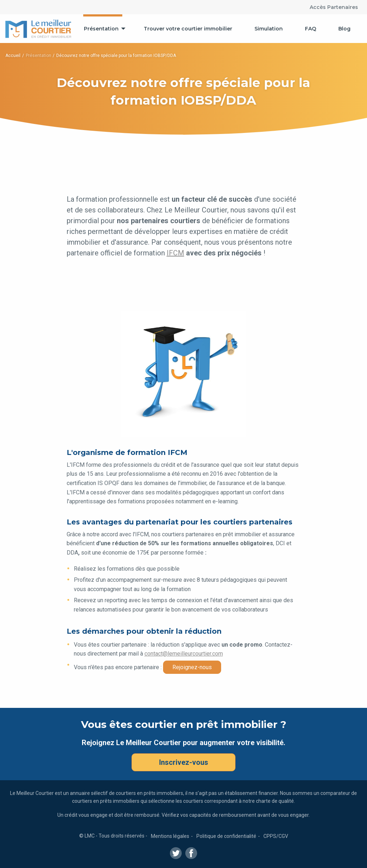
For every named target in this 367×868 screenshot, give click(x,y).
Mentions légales (170, 836)
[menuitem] (103, 29)
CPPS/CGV (276, 836)
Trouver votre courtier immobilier (188, 29)
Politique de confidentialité (226, 836)
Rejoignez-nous (192, 667)
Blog (344, 29)
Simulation (269, 29)
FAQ (311, 29)
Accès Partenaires (334, 7)
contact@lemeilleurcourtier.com (184, 654)
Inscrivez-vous (184, 762)
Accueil (13, 56)
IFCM (175, 253)
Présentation (101, 29)
